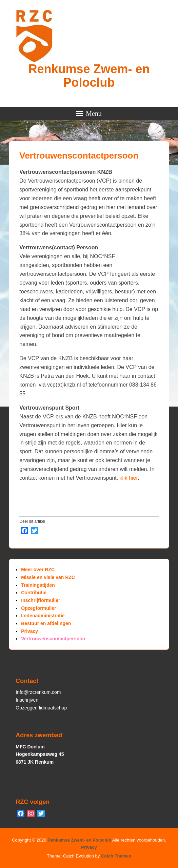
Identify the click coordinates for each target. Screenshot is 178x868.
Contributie (34, 593)
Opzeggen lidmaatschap (41, 708)
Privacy (29, 631)
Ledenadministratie (43, 616)
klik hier (129, 478)
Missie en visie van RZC (48, 577)
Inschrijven (27, 700)
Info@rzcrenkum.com (38, 692)
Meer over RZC (38, 570)
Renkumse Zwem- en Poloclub (89, 76)
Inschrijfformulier (41, 600)
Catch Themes (116, 856)
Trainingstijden (38, 585)
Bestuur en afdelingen (46, 623)
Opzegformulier (38, 608)
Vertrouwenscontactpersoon (79, 156)
